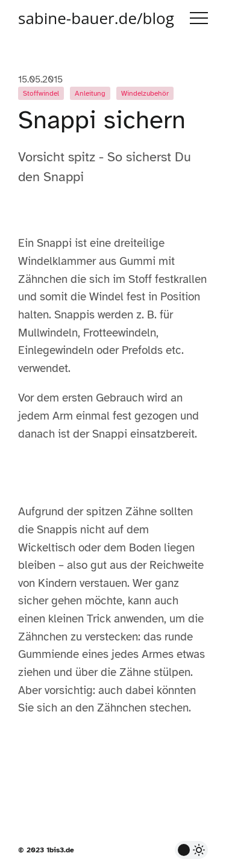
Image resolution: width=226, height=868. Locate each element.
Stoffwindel (41, 93)
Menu (199, 18)
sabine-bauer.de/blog (96, 18)
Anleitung (90, 93)
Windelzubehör (145, 93)
